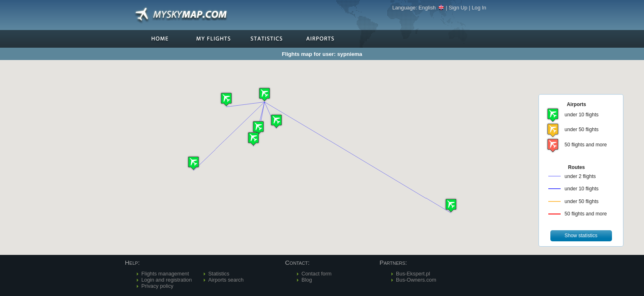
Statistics (219, 274)
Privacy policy (157, 286)
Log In (479, 8)
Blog (307, 280)
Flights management (165, 274)
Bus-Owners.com (416, 280)
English (431, 8)
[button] (264, 94)
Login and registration (167, 280)
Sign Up (458, 8)
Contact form (316, 274)
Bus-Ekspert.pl (413, 274)
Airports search (226, 280)
